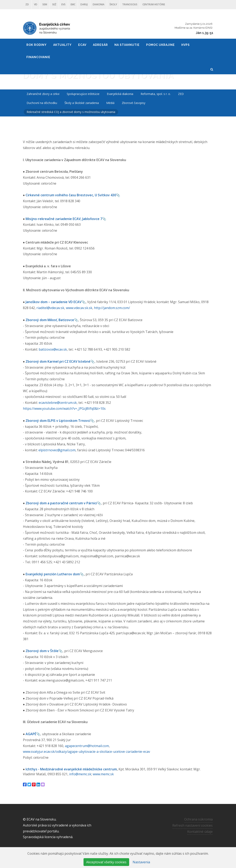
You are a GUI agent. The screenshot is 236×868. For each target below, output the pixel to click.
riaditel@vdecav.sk (50, 308)
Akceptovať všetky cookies (106, 862)
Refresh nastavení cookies (193, 825)
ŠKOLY (113, 4)
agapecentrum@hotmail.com (87, 746)
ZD (27, 4)
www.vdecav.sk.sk (79, 308)
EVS (63, 4)
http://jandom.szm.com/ (112, 308)
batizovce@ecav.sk (53, 349)
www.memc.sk (103, 774)
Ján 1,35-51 (204, 33)
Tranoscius (130, 4)
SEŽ (54, 4)
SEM (45, 4)
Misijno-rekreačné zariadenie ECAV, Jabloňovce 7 (64, 219)
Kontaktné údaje (200, 832)
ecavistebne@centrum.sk (58, 403)
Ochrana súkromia (198, 819)
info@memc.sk (80, 774)
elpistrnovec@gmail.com (57, 450)
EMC (73, 4)
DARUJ (84, 4)
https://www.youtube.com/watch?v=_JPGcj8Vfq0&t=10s (64, 409)
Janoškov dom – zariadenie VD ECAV (54, 302)
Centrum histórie (154, 4)
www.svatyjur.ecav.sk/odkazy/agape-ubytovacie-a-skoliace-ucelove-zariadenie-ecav (86, 752)
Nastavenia (141, 862)
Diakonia (99, 4)
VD (36, 4)
